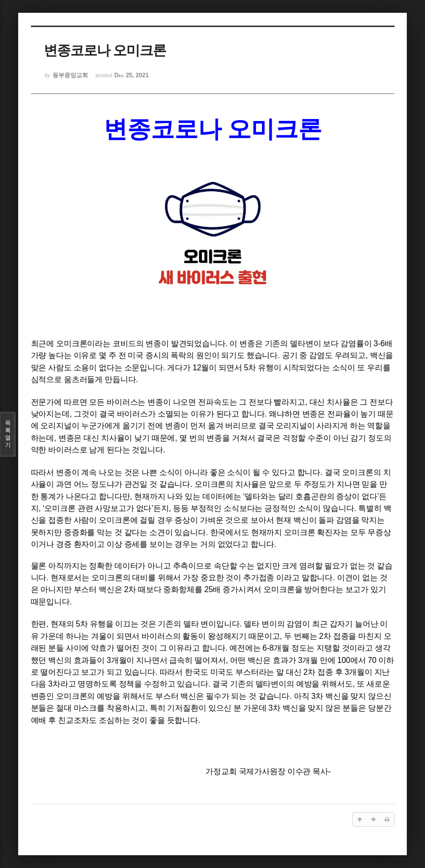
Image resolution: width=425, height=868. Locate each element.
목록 (8, 434)
